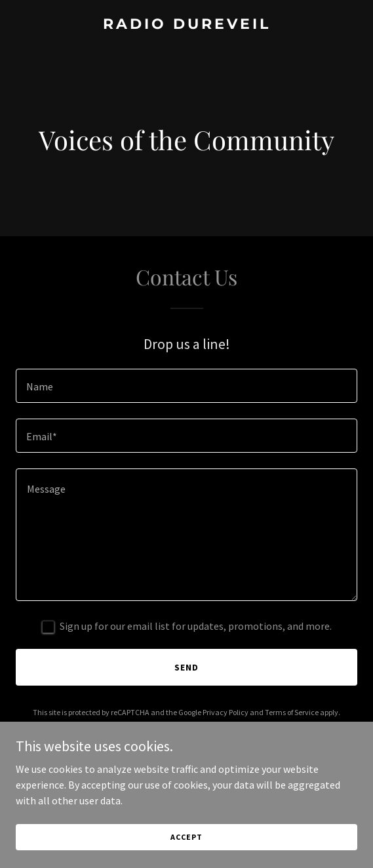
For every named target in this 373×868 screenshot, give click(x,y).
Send (186, 667)
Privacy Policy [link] (226, 712)
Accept (186, 855)
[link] (186, 25)
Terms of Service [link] (292, 712)
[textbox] (186, 386)
